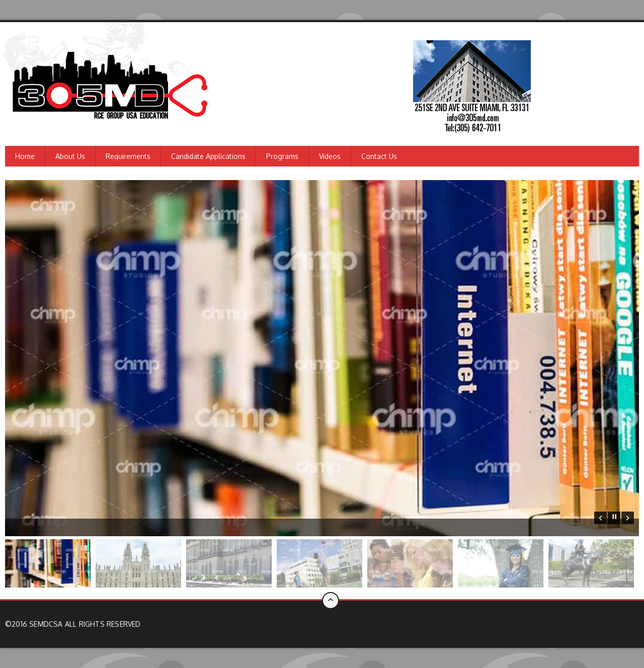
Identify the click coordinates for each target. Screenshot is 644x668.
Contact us (379, 156)
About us (70, 156)
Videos (330, 156)
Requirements (128, 156)
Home (25, 156)
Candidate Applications (208, 156)
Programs (282, 156)
